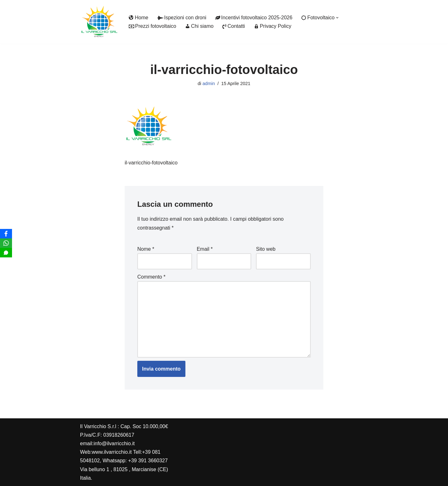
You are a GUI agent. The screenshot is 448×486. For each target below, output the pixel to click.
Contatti (234, 26)
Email (205, 249)
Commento (151, 277)
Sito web (266, 249)
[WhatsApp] (6, 243)
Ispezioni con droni (182, 18)
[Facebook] (6, 234)
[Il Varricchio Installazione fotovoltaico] (99, 22)
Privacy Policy (273, 26)
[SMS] (6, 253)
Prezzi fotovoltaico (152, 26)
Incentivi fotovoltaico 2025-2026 (254, 18)
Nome (146, 249)
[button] (337, 18)
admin (209, 83)
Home (139, 18)
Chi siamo (199, 26)
